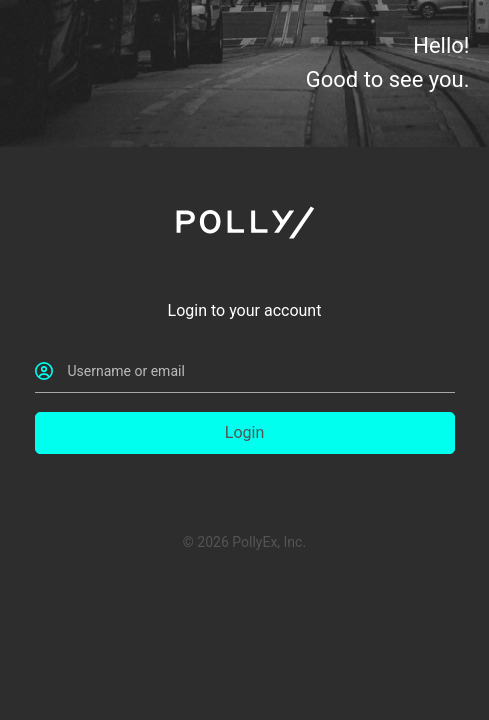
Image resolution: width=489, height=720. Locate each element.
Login (244, 432)
